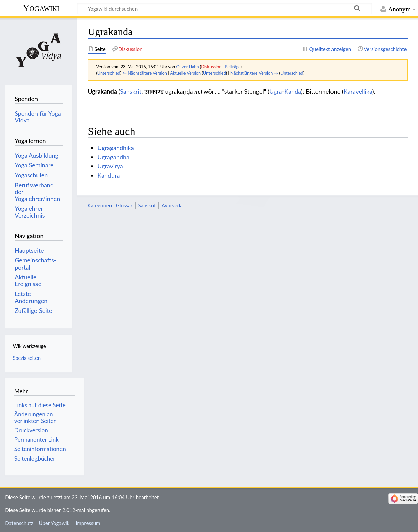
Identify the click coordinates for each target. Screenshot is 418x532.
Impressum (88, 523)
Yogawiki (41, 8)
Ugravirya (110, 166)
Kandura (108, 175)
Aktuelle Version (185, 73)
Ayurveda (172, 205)
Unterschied (109, 73)
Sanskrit (131, 91)
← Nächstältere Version (145, 73)
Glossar (124, 205)
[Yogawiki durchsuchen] (225, 8)
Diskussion (211, 67)
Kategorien (100, 205)
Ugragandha (113, 157)
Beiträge (232, 67)
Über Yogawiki (55, 523)
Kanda (293, 91)
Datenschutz (19, 523)
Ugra (276, 91)
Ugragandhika (116, 148)
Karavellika (358, 91)
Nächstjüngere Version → (254, 73)
